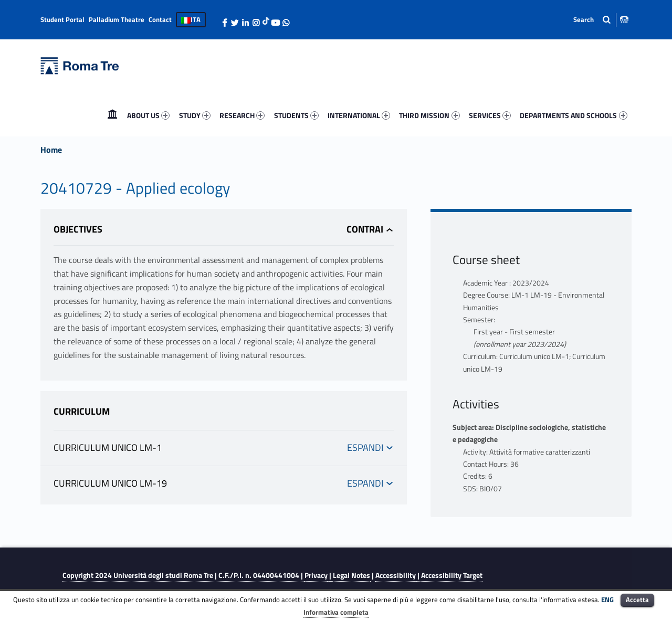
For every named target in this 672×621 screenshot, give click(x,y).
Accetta (637, 599)
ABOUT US (148, 115)
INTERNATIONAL (359, 115)
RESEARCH (242, 115)
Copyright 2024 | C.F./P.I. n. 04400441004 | (183, 575)
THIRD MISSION (429, 115)
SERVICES (490, 115)
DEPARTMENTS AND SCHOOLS (573, 115)
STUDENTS (296, 115)
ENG (607, 599)
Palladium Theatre (117, 19)
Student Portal (62, 19)
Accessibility (396, 575)
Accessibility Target (452, 575)
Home (112, 115)
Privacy (316, 575)
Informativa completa (336, 612)
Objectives (78, 229)
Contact (160, 19)
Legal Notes (351, 575)
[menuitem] (112, 115)
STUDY (195, 115)
